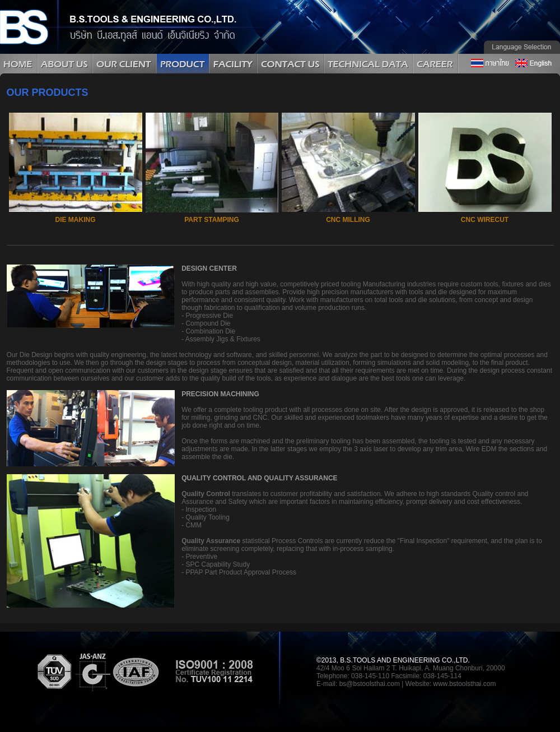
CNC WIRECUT (485, 220)
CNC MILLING (348, 220)
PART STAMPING (212, 220)
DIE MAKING (76, 220)
